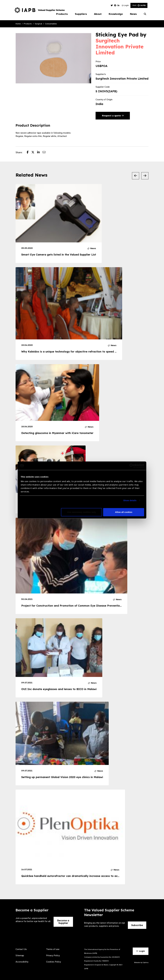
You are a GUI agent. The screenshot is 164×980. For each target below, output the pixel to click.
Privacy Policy (53, 956)
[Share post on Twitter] (34, 153)
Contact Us (21, 949)
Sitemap (20, 956)
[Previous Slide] (136, 176)
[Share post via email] (45, 153)
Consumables (51, 24)
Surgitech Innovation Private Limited (120, 47)
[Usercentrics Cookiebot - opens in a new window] (132, 466)
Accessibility (22, 962)
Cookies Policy (53, 962)
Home (18, 24)
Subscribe (137, 925)
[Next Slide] (145, 176)
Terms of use (53, 949)
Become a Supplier (63, 922)
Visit (139, 5)
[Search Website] (145, 14)
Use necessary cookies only (82, 512)
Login (125, 5)
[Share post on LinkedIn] (40, 153)
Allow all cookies (124, 512)
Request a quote (113, 116)
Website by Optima (141, 962)
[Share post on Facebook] (29, 153)
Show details (130, 500)
